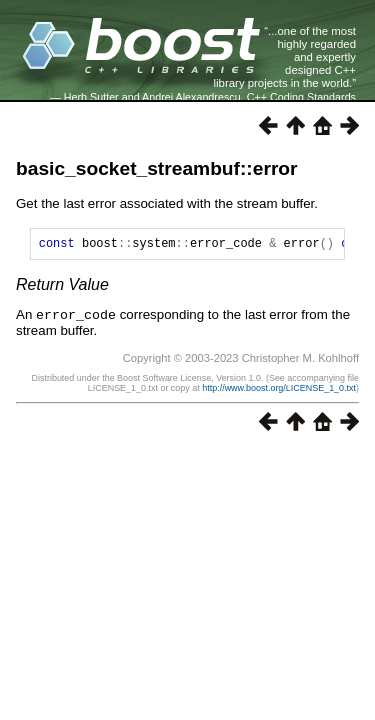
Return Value (62, 287)
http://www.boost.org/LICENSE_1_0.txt (279, 390)
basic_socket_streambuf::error (157, 168)
